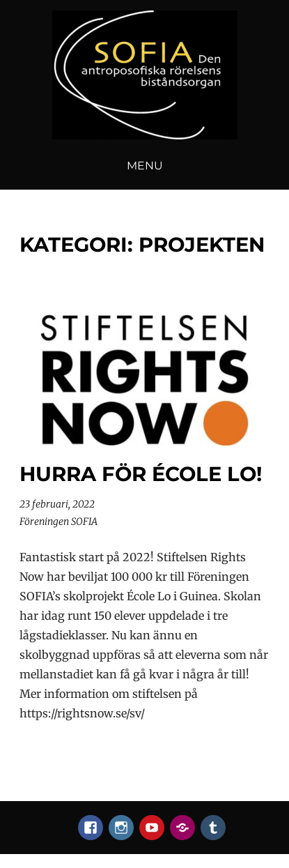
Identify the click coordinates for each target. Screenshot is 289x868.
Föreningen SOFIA (58, 521)
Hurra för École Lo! (141, 474)
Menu (145, 166)
